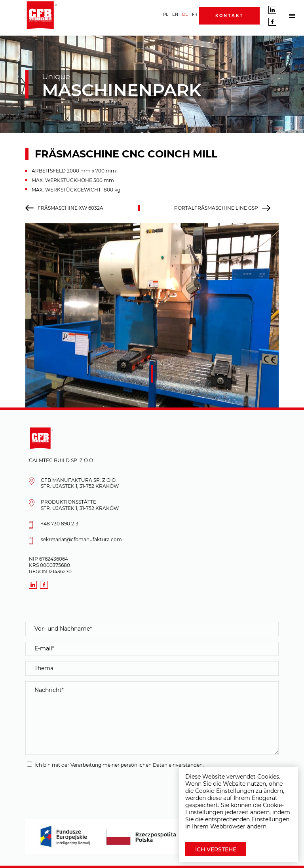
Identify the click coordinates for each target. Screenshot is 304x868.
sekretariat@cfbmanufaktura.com (81, 539)
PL (166, 14)
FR (195, 14)
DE (185, 14)
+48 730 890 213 (60, 524)
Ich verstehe (216, 849)
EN (175, 14)
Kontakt (229, 16)
